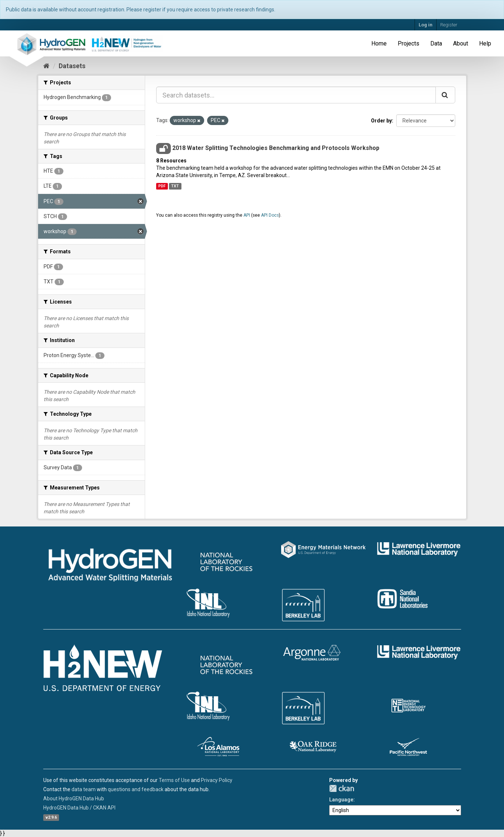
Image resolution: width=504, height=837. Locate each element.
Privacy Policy (217, 780)
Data (436, 43)
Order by (381, 121)
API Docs (270, 215)
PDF (162, 186)
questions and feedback (136, 789)
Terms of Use (174, 780)
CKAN (342, 788)
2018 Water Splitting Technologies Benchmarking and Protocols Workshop (276, 148)
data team (84, 789)
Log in (426, 25)
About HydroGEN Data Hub (74, 799)
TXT (175, 186)
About (461, 43)
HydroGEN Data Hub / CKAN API (79, 808)
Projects (409, 43)
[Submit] (445, 95)
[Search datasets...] (296, 95)
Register (449, 25)
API (247, 215)
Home (379, 43)
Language (341, 800)
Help (485, 43)
